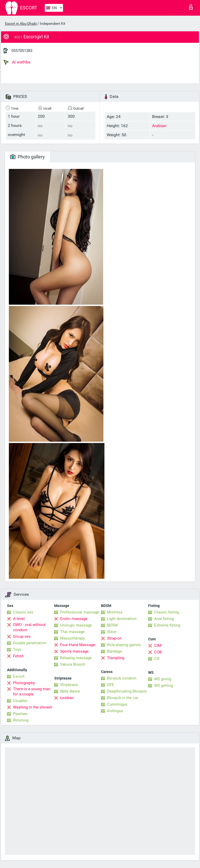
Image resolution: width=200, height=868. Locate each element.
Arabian (159, 126)
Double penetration (30, 643)
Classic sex (23, 612)
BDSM (112, 625)
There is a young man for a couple (32, 692)
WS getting (164, 686)
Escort (19, 676)
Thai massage (72, 632)
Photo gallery (27, 157)
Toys (17, 649)
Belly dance (70, 691)
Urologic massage (76, 625)
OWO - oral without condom (29, 627)
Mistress (115, 612)
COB (158, 652)
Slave (112, 632)
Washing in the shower (33, 707)
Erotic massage (74, 619)
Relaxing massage (76, 658)
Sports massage (74, 651)
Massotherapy (73, 638)
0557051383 (22, 51)
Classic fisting (167, 612)
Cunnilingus (117, 704)
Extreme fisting (167, 625)
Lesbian (67, 698)
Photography (24, 683)
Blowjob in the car (123, 698)
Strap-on (114, 638)
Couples (20, 701)
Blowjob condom (122, 678)
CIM (158, 646)
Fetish (18, 656)
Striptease (69, 685)
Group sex (22, 636)
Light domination (122, 619)
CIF (157, 659)
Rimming (21, 720)
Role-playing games (124, 645)
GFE (111, 685)
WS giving (163, 679)
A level (19, 619)
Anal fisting (164, 619)
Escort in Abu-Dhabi (21, 23)
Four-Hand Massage (78, 645)
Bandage (114, 651)
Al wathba (17, 62)
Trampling (116, 658)
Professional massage (80, 612)
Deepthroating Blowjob (127, 691)
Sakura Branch (73, 664)
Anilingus (115, 711)
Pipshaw (20, 714)
